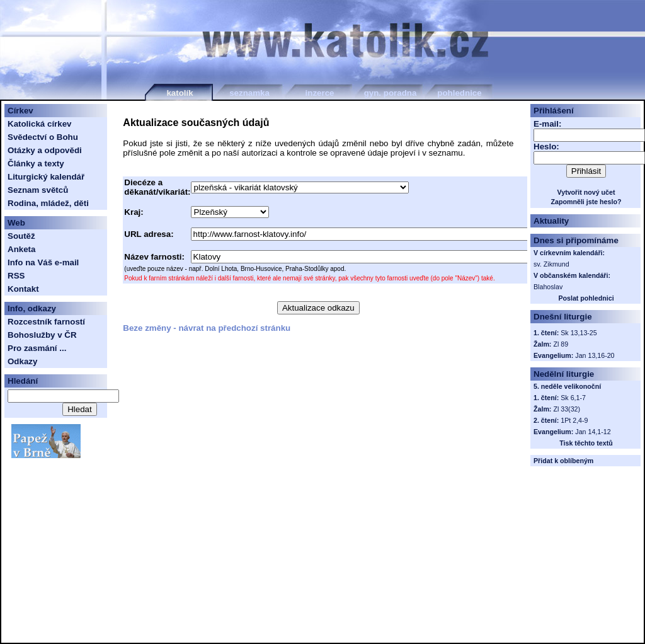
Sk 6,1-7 (573, 398)
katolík (180, 93)
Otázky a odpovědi (45, 150)
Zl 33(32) (567, 409)
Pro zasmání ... (37, 348)
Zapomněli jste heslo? (586, 202)
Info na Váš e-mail (43, 262)
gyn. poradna (391, 93)
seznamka (249, 93)
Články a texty (36, 164)
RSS (16, 276)
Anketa (21, 249)
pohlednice (459, 93)
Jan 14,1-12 (593, 432)
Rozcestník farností (46, 322)
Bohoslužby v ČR (42, 335)
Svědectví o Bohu (43, 137)
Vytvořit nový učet (586, 192)
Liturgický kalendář (46, 177)
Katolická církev (40, 124)
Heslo (545, 147)
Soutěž (21, 236)
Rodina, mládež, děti (48, 203)
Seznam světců (38, 190)
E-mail (546, 124)
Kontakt (23, 289)
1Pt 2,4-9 (574, 420)
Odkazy (22, 361)
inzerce (320, 93)
